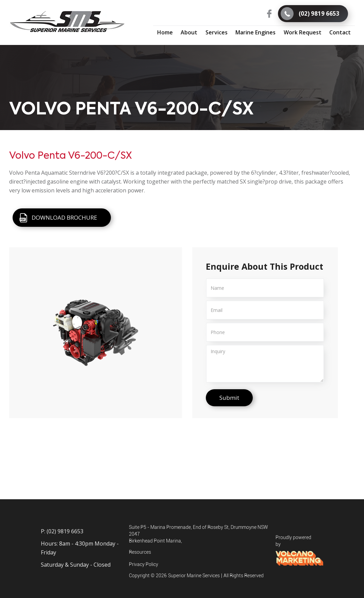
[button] (217, 32)
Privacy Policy (144, 564)
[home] (67, 22)
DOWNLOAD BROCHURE (64, 217)
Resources (140, 552)
